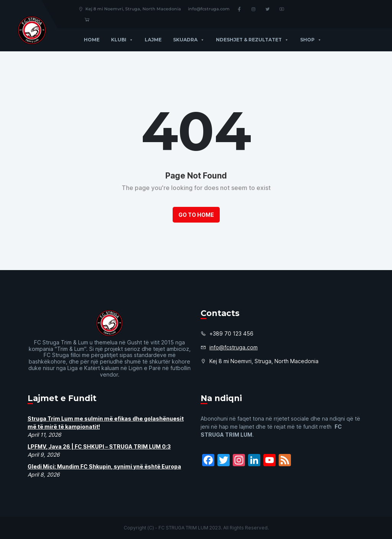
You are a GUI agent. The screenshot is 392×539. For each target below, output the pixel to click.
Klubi (122, 40)
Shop (311, 40)
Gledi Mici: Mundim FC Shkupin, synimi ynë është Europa (104, 466)
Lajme (153, 40)
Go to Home (196, 215)
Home (92, 40)
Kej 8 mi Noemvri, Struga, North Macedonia (130, 9)
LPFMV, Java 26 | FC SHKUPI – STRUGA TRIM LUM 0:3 (99, 446)
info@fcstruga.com (209, 9)
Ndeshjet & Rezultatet (252, 40)
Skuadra (189, 40)
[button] (130, 40)
